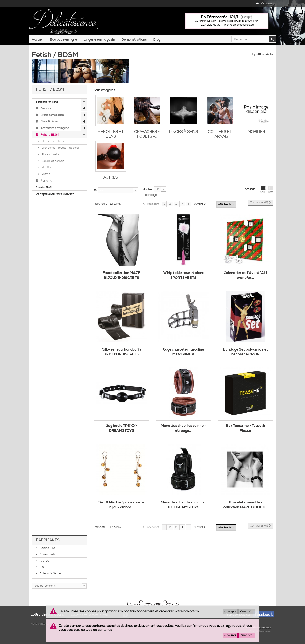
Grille (263, 192)
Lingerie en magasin (99, 43)
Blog (157, 43)
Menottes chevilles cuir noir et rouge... (183, 431)
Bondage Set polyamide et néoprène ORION (245, 354)
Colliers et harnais (52, 163)
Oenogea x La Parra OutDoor (55, 196)
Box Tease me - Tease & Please (245, 431)
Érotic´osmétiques (52, 117)
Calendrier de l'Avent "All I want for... (245, 277)
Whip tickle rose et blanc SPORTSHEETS (184, 277)
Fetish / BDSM (49, 137)
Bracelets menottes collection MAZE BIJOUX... (245, 507)
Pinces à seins (50, 156)
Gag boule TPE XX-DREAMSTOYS (121, 431)
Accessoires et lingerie (54, 130)
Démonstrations (134, 43)
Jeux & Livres (49, 124)
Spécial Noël (44, 189)
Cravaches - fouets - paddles (60, 150)
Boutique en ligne (64, 43)
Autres (45, 176)
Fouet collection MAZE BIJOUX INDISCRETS (122, 277)
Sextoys (45, 110)
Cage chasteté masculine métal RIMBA (184, 354)
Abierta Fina (47, 550)
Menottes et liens (52, 143)
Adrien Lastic (47, 556)
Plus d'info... (247, 611)
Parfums (46, 183)
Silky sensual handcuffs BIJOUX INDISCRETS (122, 354)
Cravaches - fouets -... (147, 136)
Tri (95, 193)
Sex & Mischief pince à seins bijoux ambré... (121, 507)
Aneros (44, 563)
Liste (271, 192)
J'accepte (230, 611)
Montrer (148, 191)
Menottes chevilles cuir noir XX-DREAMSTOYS (183, 507)
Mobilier (46, 170)
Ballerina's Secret (50, 576)
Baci (42, 569)
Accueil (38, 43)
